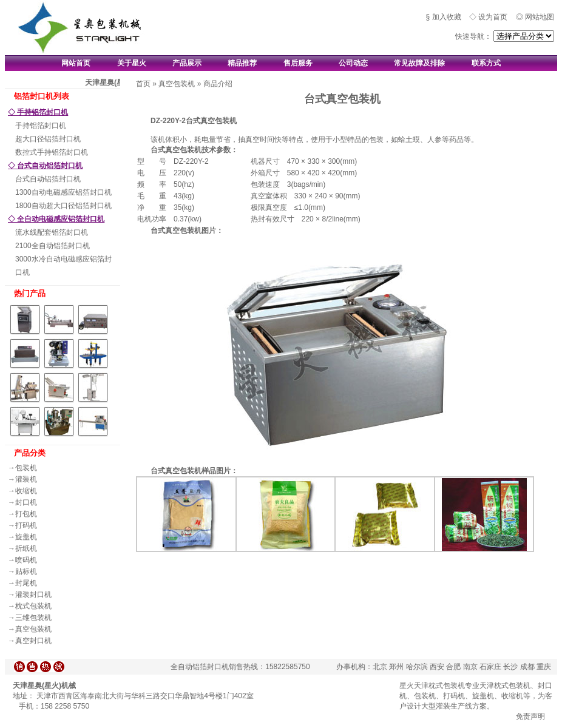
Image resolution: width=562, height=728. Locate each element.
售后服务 (298, 63)
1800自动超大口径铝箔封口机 (63, 206)
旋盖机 (26, 537)
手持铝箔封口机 (41, 126)
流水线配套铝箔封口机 (52, 232)
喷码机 (26, 560)
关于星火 (132, 63)
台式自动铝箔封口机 (48, 179)
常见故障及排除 (419, 63)
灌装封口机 (33, 595)
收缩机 (26, 491)
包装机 (26, 468)
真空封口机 (33, 641)
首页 (143, 84)
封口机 (26, 502)
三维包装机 (33, 618)
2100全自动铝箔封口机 (52, 246)
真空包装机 (33, 629)
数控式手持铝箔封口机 (52, 152)
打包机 (26, 514)
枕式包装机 (33, 606)
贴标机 (26, 571)
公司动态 (353, 63)
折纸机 (26, 548)
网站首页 (76, 63)
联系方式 (486, 63)
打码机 (26, 525)
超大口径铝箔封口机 (48, 139)
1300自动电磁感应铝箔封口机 (63, 192)
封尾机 (26, 583)
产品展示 (187, 63)
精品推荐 (242, 63)
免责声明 (530, 716)
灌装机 (26, 479)
